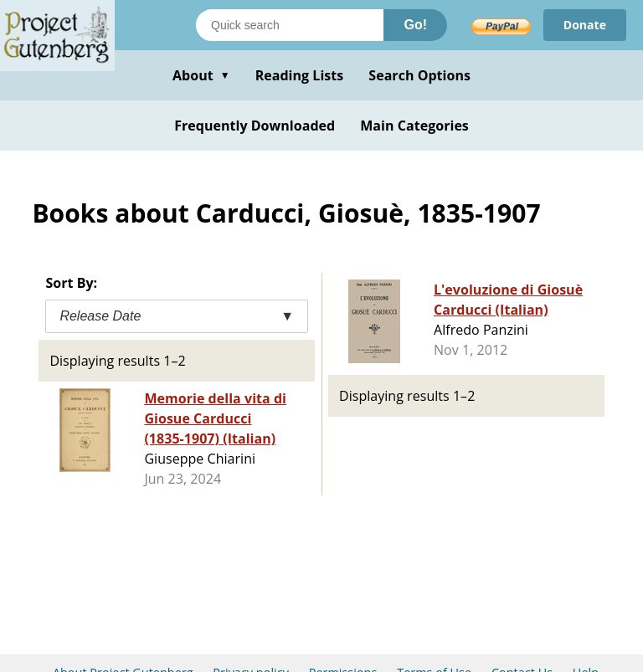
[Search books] (290, 25)
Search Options (419, 75)
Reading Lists (300, 75)
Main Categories (414, 126)
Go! (415, 25)
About (201, 75)
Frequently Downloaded (255, 126)
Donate (585, 25)
